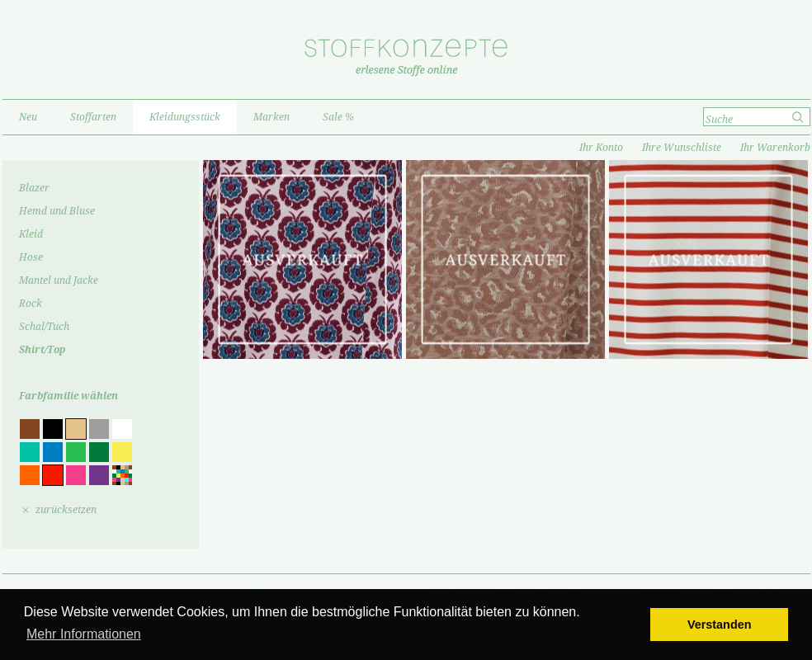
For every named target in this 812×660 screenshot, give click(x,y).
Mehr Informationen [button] (84, 634)
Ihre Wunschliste (682, 148)
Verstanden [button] (720, 625)
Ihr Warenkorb (775, 148)
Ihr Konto (601, 148)
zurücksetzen (66, 510)
